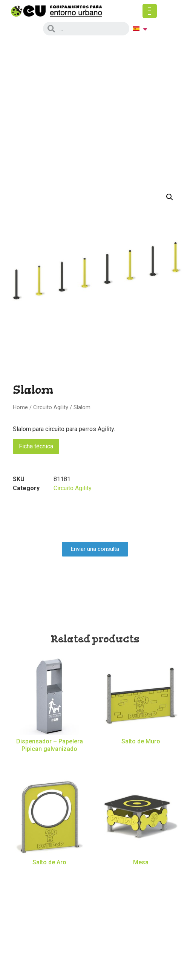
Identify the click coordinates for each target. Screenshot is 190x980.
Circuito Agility (51, 407)
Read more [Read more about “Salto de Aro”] (50, 875)
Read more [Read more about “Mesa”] (141, 875)
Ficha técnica (36, 446)
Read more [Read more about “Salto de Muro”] (141, 754)
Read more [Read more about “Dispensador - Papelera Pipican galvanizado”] (50, 762)
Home (20, 407)
